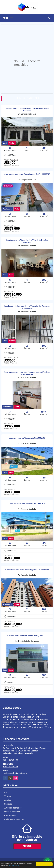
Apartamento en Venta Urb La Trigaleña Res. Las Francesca (27, 241)
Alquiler (8, 800)
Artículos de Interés (13, 808)
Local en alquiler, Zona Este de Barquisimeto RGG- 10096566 (27, 110)
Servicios (8, 804)
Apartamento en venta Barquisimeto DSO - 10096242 (27, 174)
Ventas (7, 796)
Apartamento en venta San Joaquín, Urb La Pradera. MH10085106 (27, 373)
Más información (14, 866)
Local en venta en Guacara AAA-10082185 (27, 438)
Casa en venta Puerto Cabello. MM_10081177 (27, 636)
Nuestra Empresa (12, 812)
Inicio (7, 792)
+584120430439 (10, 760)
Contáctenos (10, 816)
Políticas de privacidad (14, 819)
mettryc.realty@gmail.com (15, 773)
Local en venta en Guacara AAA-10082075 (27, 504)
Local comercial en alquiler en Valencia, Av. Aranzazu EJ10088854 (27, 307)
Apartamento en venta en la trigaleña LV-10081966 (27, 570)
